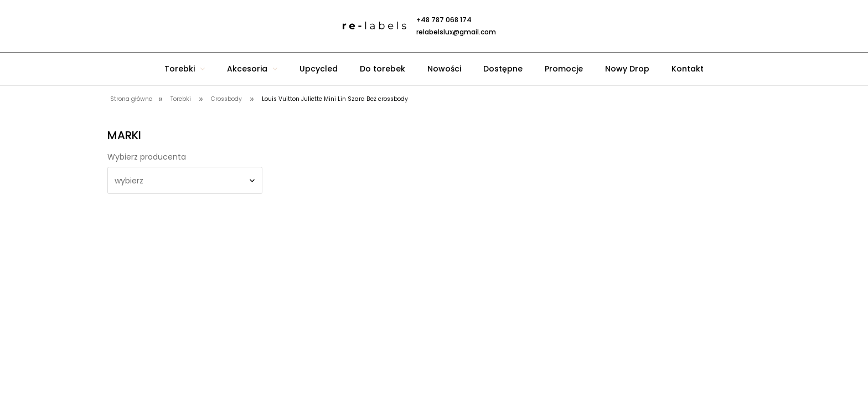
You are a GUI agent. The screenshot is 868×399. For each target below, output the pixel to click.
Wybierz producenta (147, 157)
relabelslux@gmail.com (456, 32)
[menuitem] (185, 69)
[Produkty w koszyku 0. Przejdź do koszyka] (556, 26)
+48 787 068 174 (444, 20)
